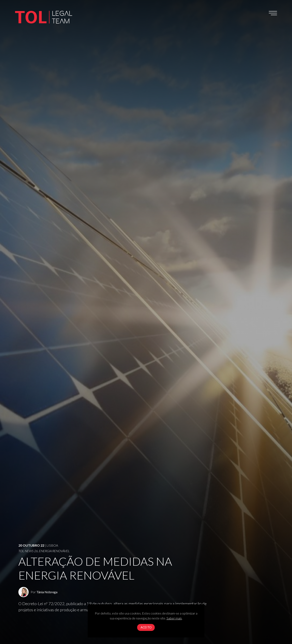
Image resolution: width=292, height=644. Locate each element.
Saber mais (174, 618)
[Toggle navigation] (273, 13)
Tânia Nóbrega (47, 592)
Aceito (146, 627)
